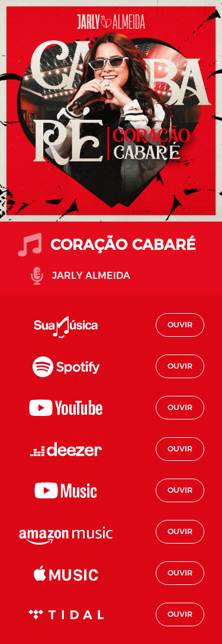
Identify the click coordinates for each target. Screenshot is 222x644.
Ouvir (180, 325)
